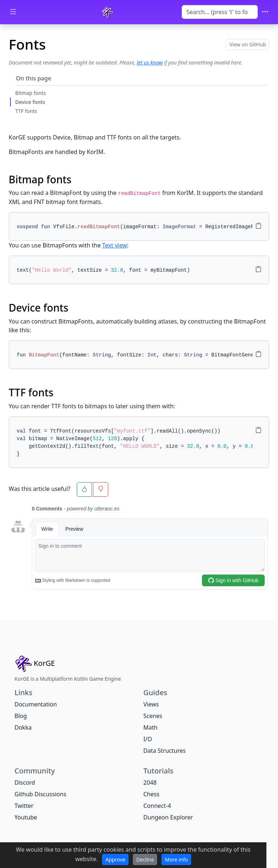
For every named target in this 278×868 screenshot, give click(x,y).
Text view (114, 245)
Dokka (23, 727)
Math (150, 727)
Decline (145, 859)
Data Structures (165, 751)
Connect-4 (157, 806)
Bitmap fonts (31, 93)
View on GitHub (248, 44)
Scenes (153, 716)
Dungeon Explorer (168, 817)
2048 (150, 783)
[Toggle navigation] (265, 12)
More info (176, 859)
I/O (148, 739)
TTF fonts (26, 111)
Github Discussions (40, 794)
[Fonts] (35, 663)
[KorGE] (108, 12)
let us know (150, 62)
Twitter (24, 806)
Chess (151, 794)
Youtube (26, 817)
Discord (25, 783)
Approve (115, 859)
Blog (21, 716)
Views (151, 704)
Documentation (36, 704)
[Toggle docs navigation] (13, 12)
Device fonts (30, 102)
